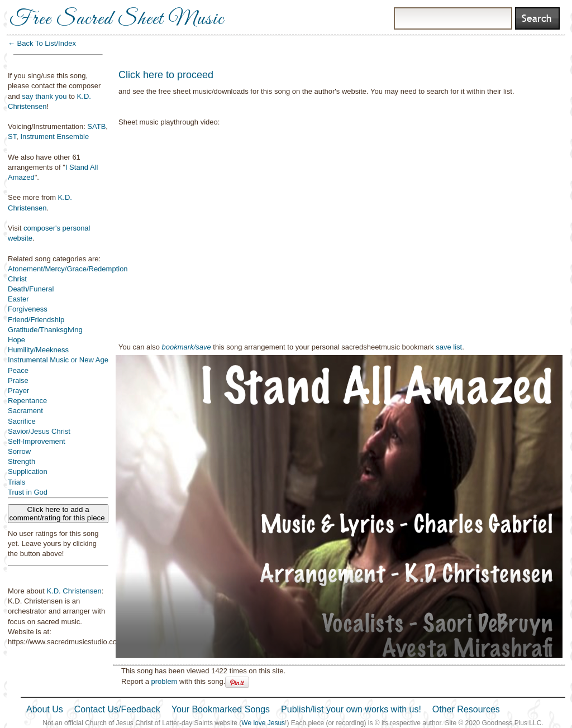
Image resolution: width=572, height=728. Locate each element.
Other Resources (466, 709)
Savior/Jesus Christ (39, 431)
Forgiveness (28, 309)
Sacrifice (22, 421)
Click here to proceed (166, 75)
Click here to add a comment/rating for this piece (58, 514)
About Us (45, 709)
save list (449, 347)
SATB (96, 126)
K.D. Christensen (74, 591)
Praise (18, 380)
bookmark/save (187, 347)
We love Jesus (263, 723)
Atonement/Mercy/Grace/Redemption (68, 269)
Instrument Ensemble (54, 136)
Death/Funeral (31, 289)
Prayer (18, 391)
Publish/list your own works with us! (351, 709)
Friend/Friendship (36, 320)
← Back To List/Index (42, 43)
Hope (16, 340)
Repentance (27, 401)
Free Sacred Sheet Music (117, 20)
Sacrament (25, 411)
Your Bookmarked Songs (221, 709)
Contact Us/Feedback (117, 709)
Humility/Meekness (38, 350)
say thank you (44, 96)
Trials (16, 482)
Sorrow (19, 451)
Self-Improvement (37, 441)
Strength (22, 461)
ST (12, 136)
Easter (18, 299)
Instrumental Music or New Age (58, 360)
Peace (18, 370)
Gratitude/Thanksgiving (45, 330)
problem (164, 681)
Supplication (28, 471)
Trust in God (28, 492)
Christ (17, 279)
